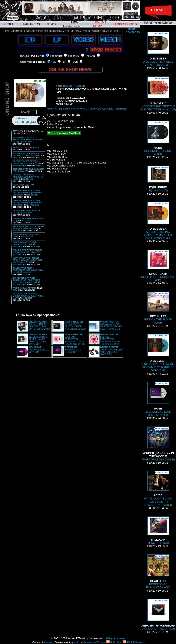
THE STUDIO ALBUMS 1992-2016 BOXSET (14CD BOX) (111, 351)
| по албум (74, 56)
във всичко (37, 56)
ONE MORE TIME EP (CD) (158, 615)
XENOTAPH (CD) (158, 530)
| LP (64, 62)
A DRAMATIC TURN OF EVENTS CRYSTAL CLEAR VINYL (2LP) (111, 325)
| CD (54, 62)
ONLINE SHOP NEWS (70, 69)
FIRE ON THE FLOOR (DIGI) (158, 308)
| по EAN (90, 56)
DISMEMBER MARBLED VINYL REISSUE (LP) (158, 49)
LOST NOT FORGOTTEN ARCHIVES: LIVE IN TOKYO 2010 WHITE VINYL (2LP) (69, 340)
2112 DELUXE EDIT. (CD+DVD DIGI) (158, 399)
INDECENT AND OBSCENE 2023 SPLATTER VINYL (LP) (158, 94)
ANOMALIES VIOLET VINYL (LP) (39, 350)
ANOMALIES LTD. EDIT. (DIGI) (73, 350)
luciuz (49, 643)
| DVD (75, 62)
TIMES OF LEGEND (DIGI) (158, 444)
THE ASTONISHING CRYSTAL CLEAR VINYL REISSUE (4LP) (40, 325)
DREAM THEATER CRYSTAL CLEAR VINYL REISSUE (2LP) (75, 325)
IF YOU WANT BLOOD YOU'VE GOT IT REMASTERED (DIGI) (158, 489)
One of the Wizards (95, 643)
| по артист (56, 56)
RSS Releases (133, 643)
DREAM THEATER (74, 86)
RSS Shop (114, 643)
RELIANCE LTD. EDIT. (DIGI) (158, 138)
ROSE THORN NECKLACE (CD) (158, 266)
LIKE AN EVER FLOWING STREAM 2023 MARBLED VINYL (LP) (158, 353)
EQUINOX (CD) (158, 179)
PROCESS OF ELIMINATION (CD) (158, 572)
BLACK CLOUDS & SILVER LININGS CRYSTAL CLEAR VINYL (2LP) (38, 339)
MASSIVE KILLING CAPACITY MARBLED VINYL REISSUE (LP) (158, 221)
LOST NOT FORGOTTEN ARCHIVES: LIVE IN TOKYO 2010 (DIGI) (110, 339)
